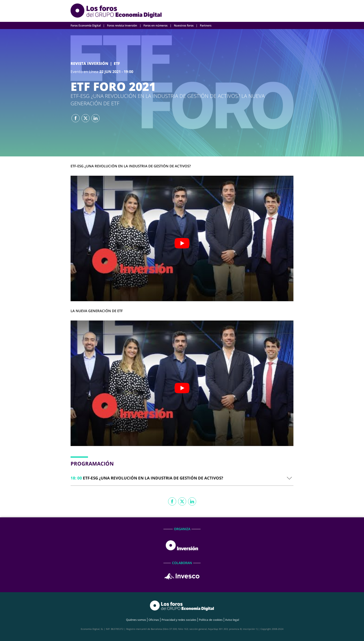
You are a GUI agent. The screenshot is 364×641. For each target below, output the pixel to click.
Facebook (76, 118)
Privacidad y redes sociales (179, 620)
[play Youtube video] (182, 243)
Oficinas (154, 620)
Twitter (86, 118)
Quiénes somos (136, 620)
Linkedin (96, 118)
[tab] (182, 478)
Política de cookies (211, 620)
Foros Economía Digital (86, 25)
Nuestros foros (184, 25)
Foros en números (156, 25)
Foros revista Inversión (122, 25)
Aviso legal (232, 620)
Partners (206, 25)
